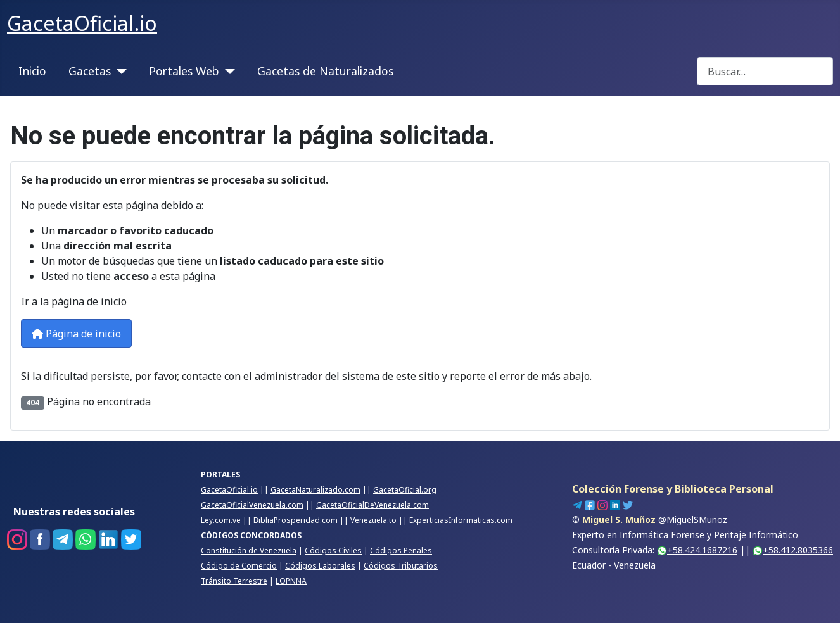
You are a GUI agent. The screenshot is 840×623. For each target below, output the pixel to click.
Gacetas (90, 71)
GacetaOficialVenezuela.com (252, 505)
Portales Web (184, 71)
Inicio (32, 71)
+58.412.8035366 (793, 550)
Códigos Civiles (333, 551)
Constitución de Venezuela (249, 551)
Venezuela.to (373, 520)
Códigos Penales (401, 551)
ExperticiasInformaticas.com (461, 520)
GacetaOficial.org (405, 490)
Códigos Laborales (320, 566)
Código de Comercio (239, 566)
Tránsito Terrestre (234, 581)
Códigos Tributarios (401, 566)
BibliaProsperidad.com (296, 520)
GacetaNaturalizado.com (315, 490)
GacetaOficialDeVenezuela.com (372, 505)
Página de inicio (76, 334)
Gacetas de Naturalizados (325, 71)
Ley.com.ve (221, 520)
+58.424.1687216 (697, 550)
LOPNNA (291, 581)
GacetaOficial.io (229, 490)
